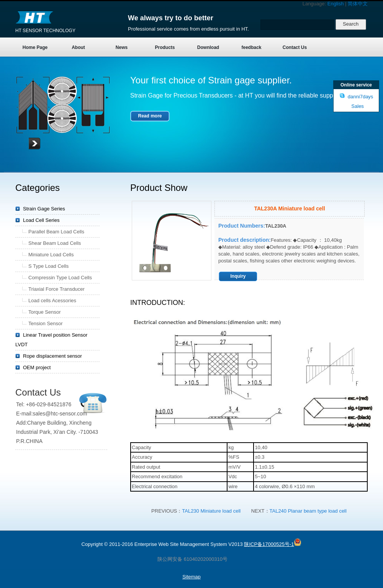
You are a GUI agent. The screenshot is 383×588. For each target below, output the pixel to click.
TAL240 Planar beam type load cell (308, 511)
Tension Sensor (46, 323)
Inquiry (238, 276)
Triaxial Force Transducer (56, 289)
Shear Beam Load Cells (55, 243)
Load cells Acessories (52, 301)
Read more (150, 116)
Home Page (35, 47)
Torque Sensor (45, 312)
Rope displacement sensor (52, 356)
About (78, 47)
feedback (251, 47)
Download (208, 47)
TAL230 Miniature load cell (212, 511)
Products (165, 47)
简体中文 (358, 4)
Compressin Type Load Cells (60, 278)
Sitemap (191, 577)
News (122, 47)
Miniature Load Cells (51, 255)
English (336, 4)
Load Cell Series (41, 220)
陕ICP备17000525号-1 (269, 544)
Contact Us (295, 47)
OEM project (37, 367)
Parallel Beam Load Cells (56, 232)
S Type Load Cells (48, 266)
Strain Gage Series (44, 209)
